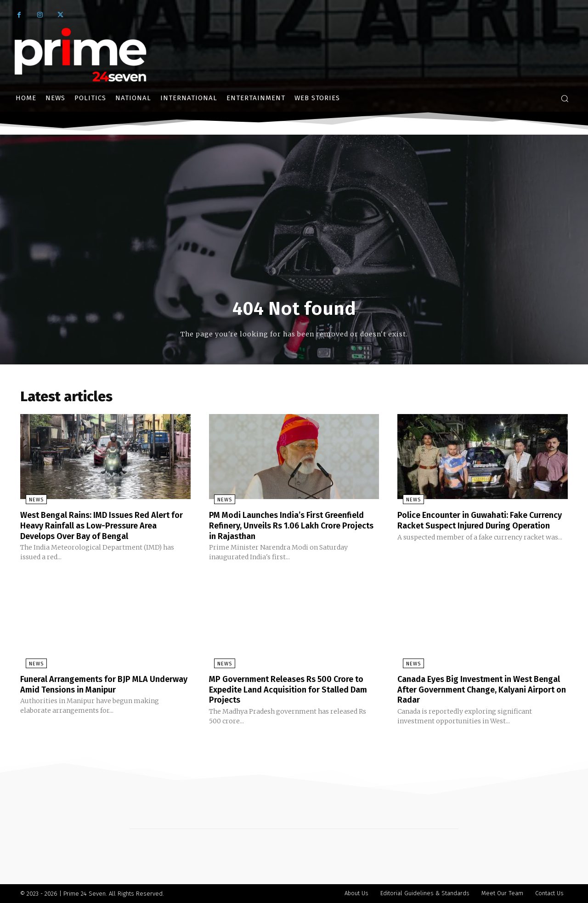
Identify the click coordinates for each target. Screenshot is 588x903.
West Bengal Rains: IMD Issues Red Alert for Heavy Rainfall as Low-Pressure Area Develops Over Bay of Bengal (105, 527)
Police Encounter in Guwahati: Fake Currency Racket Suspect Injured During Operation (481, 527)
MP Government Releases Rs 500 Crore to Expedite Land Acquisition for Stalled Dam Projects (293, 690)
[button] (565, 98)
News (31, 502)
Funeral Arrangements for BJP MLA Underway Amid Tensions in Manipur (96, 685)
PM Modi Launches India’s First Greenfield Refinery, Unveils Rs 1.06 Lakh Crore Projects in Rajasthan (284, 527)
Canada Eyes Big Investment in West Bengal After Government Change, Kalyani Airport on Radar (473, 690)
